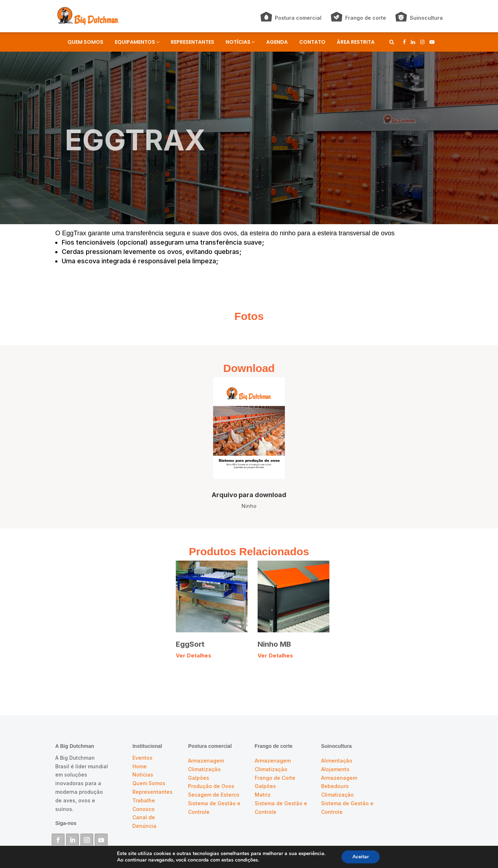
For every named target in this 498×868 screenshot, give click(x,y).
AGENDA (277, 42)
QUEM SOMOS (85, 42)
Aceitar (361, 857)
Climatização (204, 769)
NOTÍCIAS (240, 42)
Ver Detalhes (194, 655)
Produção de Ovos (211, 786)
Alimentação (337, 761)
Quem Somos (149, 783)
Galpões (199, 778)
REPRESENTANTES (192, 42)
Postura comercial (298, 18)
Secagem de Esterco (214, 795)
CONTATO (312, 42)
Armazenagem (206, 761)
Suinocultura (426, 18)
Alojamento (335, 769)
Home (140, 766)
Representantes (152, 792)
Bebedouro (335, 786)
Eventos (142, 758)
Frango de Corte (275, 778)
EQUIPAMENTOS (137, 42)
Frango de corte (366, 18)
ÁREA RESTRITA (356, 42)
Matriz (263, 795)
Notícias (143, 775)
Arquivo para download (249, 495)
